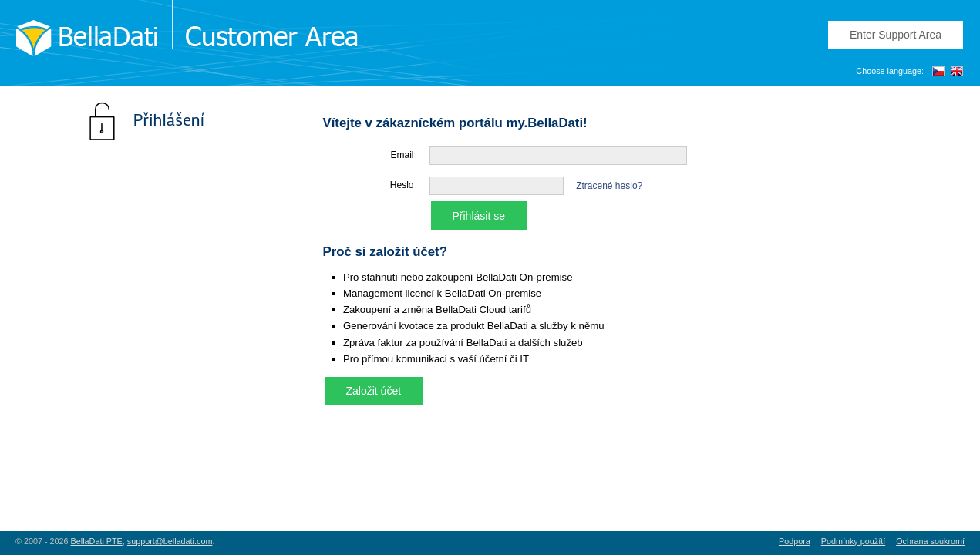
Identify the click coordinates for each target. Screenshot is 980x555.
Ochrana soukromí (930, 541)
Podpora (795, 541)
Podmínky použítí (853, 541)
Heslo (402, 185)
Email (402, 155)
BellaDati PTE (97, 541)
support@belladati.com (170, 541)
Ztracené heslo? (609, 186)
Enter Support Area (896, 35)
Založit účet (374, 391)
